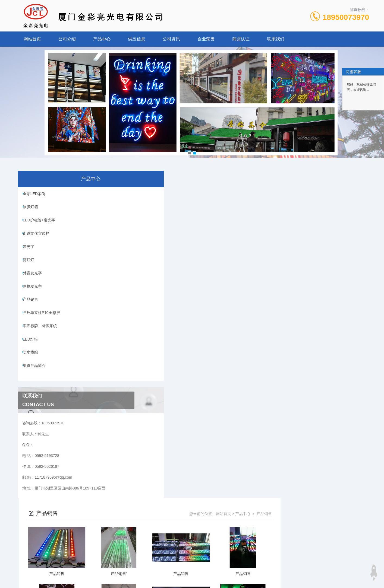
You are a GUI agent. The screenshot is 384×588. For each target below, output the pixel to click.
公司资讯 (171, 39)
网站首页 (32, 39)
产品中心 (102, 39)
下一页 (254, 379)
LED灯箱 (32, 365)
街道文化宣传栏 (38, 241)
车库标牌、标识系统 (42, 349)
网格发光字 (34, 303)
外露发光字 (34, 287)
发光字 (30, 256)
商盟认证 (241, 39)
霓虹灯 (30, 272)
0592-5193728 (154, 562)
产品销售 (32, 318)
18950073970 (346, 17)
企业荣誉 (206, 39)
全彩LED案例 (36, 195)
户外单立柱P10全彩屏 (43, 334)
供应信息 (137, 39)
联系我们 (276, 39)
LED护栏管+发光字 (41, 225)
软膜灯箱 (32, 210)
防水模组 (32, 380)
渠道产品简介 (36, 396)
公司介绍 (67, 39)
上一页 (223, 379)
